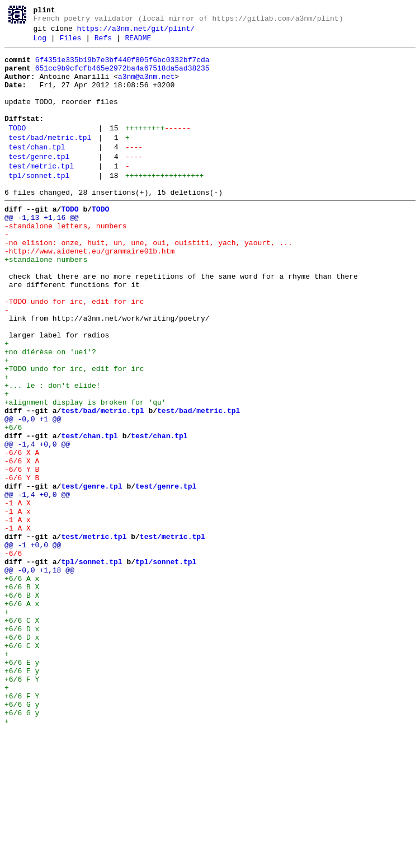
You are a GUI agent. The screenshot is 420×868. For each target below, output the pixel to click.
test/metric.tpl (41, 193)
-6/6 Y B (22, 553)
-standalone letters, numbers (65, 261)
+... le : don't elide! (53, 453)
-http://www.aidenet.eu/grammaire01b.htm (89, 292)
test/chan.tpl (37, 171)
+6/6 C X (22, 735)
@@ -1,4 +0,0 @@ (37, 523)
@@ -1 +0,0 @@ (33, 644)
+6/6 (18, 503)
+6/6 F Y (22, 805)
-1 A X (18, 594)
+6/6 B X (22, 695)
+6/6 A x (22, 684)
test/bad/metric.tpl (50, 159)
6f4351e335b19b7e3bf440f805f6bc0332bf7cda (122, 67)
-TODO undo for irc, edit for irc (74, 352)
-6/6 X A (22, 533)
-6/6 (18, 654)
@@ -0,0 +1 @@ (33, 493)
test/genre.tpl (39, 182)
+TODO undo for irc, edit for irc (74, 433)
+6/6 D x (22, 745)
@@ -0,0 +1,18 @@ (39, 674)
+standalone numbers (46, 302)
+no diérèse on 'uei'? (50, 412)
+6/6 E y (22, 785)
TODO (17, 148)
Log (40, 43)
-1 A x (18, 604)
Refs (103, 43)
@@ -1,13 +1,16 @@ (42, 251)
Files (70, 43)
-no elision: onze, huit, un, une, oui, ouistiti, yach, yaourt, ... (148, 281)
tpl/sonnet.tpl (39, 204)
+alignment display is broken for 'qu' (85, 473)
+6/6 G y (22, 836)
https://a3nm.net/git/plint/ (136, 32)
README (138, 43)
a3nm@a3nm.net (146, 87)
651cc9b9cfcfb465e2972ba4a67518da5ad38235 (122, 77)
